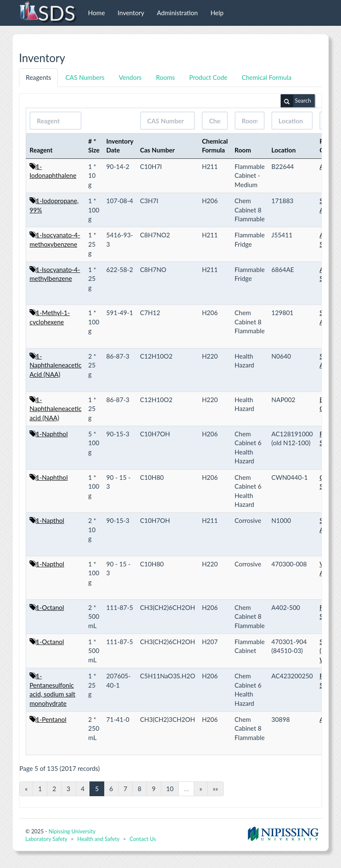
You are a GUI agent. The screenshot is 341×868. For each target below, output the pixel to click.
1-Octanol (50, 607)
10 (170, 789)
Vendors (130, 77)
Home (97, 13)
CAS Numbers (85, 77)
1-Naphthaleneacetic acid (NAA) (55, 409)
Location (284, 150)
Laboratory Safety (46, 839)
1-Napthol (50, 520)
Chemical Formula (267, 77)
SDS (47, 13)
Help (217, 13)
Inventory (131, 13)
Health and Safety (98, 839)
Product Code (208, 77)
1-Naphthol (52, 434)
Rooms (166, 77)
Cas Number (157, 150)
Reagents (38, 77)
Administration (177, 13)
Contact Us (143, 839)
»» (215, 789)
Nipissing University (72, 831)
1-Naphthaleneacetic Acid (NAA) (55, 365)
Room (243, 150)
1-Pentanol (51, 719)
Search (296, 101)
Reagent (41, 150)
